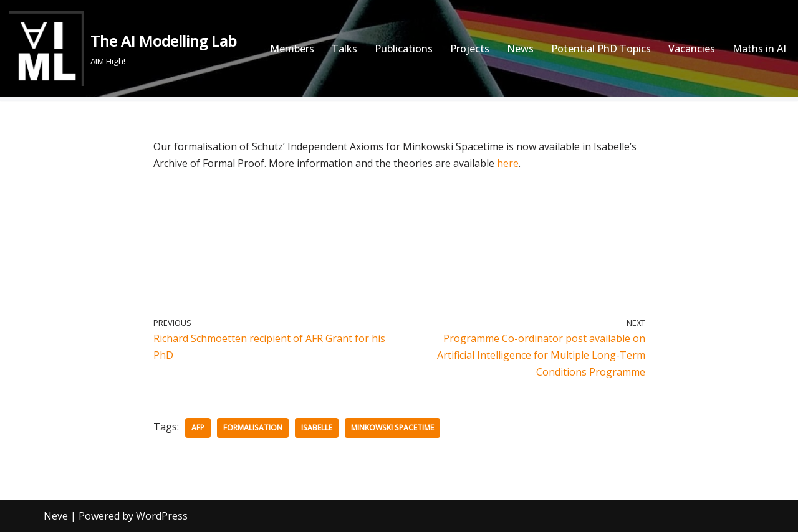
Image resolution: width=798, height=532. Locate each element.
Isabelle (317, 428)
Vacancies (692, 49)
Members (292, 49)
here (508, 163)
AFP (198, 428)
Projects (470, 49)
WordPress (162, 516)
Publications (404, 49)
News (520, 49)
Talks (344, 49)
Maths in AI (759, 49)
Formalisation (253, 428)
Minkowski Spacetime (392, 428)
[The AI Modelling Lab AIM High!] (123, 49)
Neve (56, 516)
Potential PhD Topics (601, 49)
